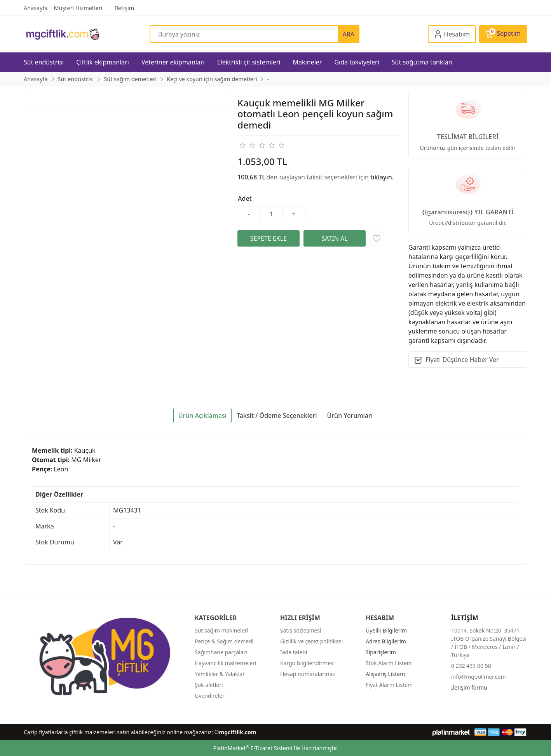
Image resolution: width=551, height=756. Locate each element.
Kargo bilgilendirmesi (307, 663)
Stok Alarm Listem (389, 663)
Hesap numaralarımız (308, 674)
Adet (245, 198)
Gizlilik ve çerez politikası (311, 641)
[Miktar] (271, 214)
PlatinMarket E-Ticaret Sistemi (253, 748)
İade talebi (294, 652)
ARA (349, 34)
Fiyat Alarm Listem (389, 685)
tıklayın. (382, 177)
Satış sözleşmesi (301, 630)
